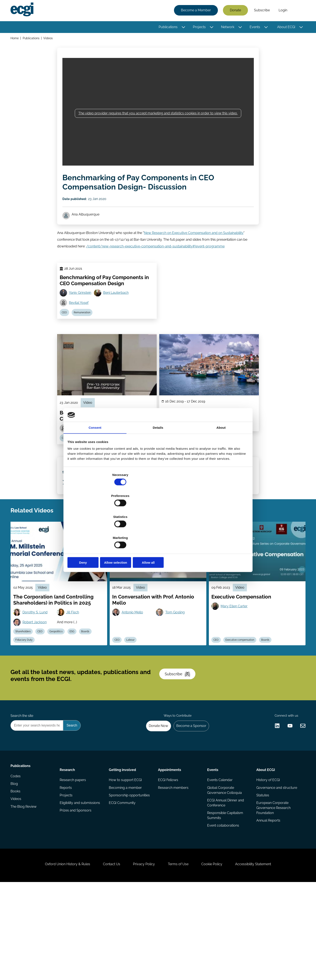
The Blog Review (25, 893)
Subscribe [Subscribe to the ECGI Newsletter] (180, 743)
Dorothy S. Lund (38, 669)
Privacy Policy (142, 957)
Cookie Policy (218, 957)
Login (282, 11)
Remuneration (85, 336)
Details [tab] (158, 461)
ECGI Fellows (168, 860)
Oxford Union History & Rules (58, 957)
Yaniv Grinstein (82, 314)
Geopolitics (63, 690)
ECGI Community (123, 885)
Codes (17, 860)
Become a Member (195, 11)
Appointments (170, 848)
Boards (96, 690)
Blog (15, 868)
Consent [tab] (95, 461)
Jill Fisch (75, 669)
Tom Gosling (176, 669)
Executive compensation (243, 699)
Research (68, 848)
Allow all (218, 531)
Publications (167, 28)
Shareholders (26, 690)
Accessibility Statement (263, 957)
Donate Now (154, 803)
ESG (80, 690)
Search (297, 11)
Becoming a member (126, 868)
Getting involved (123, 848)
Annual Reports (267, 904)
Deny (98, 531)
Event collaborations (223, 909)
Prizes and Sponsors (76, 893)
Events (254, 28)
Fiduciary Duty (26, 699)
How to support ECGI (126, 860)
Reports (67, 868)
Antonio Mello (134, 669)
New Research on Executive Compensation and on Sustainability (194, 248)
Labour (134, 699)
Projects (198, 28)
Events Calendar (219, 860)
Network (226, 28)
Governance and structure (276, 868)
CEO (66, 336)
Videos (50, 40)
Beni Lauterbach (119, 314)
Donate (234, 11)
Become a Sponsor (189, 803)
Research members (173, 868)
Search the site (23, 791)
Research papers (74, 860)
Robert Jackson (37, 679)
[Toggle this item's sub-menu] (182, 28)
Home (16, 40)
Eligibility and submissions (81, 885)
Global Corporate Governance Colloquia (224, 871)
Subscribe (261, 11)
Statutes (262, 877)
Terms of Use (180, 957)
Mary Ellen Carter (236, 663)
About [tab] (221, 461)
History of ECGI (267, 860)
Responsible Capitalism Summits (225, 898)
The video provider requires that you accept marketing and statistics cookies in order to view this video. (158, 119)
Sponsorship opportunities (130, 877)
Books (17, 877)
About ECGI (285, 28)
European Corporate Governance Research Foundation (273, 890)
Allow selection (158, 531)
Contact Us (106, 957)
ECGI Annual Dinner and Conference (225, 884)
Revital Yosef (80, 325)
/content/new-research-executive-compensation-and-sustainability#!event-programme (155, 262)
